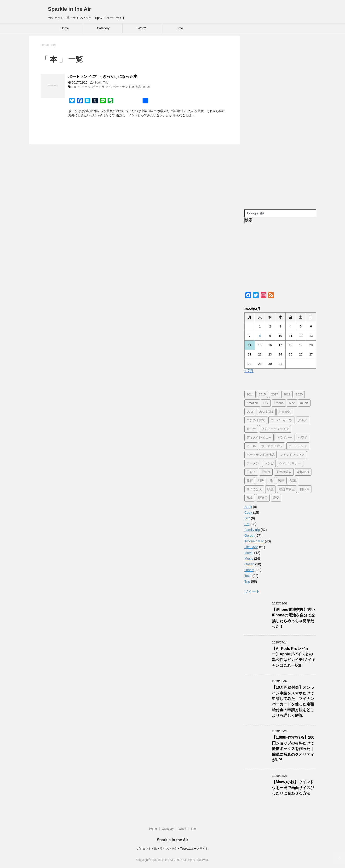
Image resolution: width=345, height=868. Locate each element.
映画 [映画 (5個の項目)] (281, 481)
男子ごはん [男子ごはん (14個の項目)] (254, 489)
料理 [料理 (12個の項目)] (261, 481)
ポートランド (102, 87)
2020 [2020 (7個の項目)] (299, 394)
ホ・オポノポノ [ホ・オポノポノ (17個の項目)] (272, 446)
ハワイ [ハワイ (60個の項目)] (302, 437)
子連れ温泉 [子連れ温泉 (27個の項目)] (284, 472)
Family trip (252, 530)
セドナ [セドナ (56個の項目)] (251, 429)
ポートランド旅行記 (127, 87)
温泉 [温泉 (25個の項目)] (293, 481)
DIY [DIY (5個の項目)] (266, 403)
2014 (76, 87)
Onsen (249, 564)
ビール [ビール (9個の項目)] (251, 446)
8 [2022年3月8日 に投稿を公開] (260, 336)
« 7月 (249, 371)
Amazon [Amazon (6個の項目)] (252, 403)
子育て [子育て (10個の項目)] (251, 472)
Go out (249, 535)
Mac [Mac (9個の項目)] (292, 403)
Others (249, 570)
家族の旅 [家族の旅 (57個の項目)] (303, 472)
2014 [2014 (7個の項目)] (250, 394)
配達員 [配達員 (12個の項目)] (263, 498)
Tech (248, 576)
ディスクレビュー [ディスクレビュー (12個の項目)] (259, 437)
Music (249, 558)
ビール (86, 87)
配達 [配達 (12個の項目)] (250, 498)
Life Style (251, 547)
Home (65, 28)
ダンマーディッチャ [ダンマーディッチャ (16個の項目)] (275, 429)
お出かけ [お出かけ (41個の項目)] (285, 412)
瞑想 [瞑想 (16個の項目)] (270, 489)
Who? (142, 28)
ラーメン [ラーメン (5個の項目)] (253, 463)
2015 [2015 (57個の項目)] (262, 394)
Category (103, 28)
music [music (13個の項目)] (304, 403)
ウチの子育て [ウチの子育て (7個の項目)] (256, 420)
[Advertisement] (280, 120)
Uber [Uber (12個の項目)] (250, 412)
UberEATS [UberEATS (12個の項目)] (266, 412)
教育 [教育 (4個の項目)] (250, 481)
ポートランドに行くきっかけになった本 (103, 76)
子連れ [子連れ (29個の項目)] (266, 472)
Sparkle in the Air (69, 9)
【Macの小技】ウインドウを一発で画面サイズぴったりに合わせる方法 (293, 788)
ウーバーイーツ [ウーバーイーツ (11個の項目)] (281, 420)
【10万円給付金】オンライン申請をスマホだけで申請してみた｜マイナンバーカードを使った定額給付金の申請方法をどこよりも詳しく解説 (293, 701)
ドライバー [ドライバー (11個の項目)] (285, 437)
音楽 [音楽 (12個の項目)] (276, 498)
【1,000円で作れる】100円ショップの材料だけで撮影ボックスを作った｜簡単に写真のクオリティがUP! (293, 749)
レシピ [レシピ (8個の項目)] (269, 463)
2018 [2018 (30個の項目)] (287, 394)
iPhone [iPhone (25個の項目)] (279, 403)
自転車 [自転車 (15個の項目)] (305, 489)
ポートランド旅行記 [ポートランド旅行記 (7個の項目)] (261, 455)
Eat (247, 524)
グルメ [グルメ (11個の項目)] (302, 420)
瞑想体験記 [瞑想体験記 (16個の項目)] (287, 489)
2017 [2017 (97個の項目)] (275, 394)
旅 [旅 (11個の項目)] (271, 481)
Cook (248, 513)
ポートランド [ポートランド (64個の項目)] (298, 446)
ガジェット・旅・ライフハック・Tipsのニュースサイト (172, 849)
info (181, 28)
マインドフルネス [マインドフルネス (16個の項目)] (292, 455)
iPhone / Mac (254, 541)
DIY (247, 518)
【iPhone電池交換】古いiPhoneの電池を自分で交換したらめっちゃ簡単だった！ (293, 618)
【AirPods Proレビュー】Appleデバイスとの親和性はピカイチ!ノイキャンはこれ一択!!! (294, 657)
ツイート (252, 591)
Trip (106, 82)
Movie (249, 553)
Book (98, 82)
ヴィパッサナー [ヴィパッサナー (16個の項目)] (290, 463)
